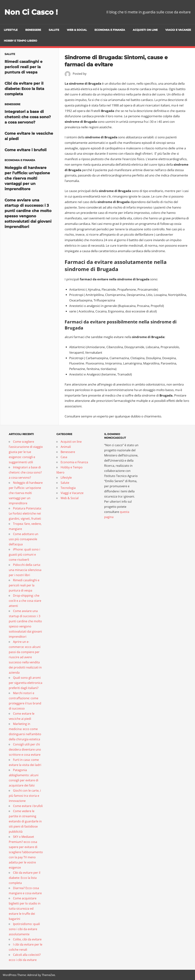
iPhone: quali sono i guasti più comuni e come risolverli (24, 555)
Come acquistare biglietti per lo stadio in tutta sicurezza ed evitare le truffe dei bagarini (25, 909)
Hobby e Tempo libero (21, 41)
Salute (54, 30)
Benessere (33, 30)
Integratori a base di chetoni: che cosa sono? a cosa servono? (28, 117)
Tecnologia (68, 488)
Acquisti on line (145, 30)
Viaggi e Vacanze (178, 30)
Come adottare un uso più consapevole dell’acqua (24, 539)
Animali (66, 447)
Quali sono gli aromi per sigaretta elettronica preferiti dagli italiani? (26, 683)
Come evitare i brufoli (26, 150)
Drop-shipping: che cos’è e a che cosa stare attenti (25, 601)
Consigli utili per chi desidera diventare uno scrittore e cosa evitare (25, 749)
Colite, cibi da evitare (27, 939)
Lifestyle (11, 30)
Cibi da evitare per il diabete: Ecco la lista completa (24, 89)
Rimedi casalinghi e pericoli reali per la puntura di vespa (24, 67)
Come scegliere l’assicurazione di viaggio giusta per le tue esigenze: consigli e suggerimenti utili (26, 452)
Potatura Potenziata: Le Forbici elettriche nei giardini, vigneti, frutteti (25, 513)
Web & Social (77, 30)
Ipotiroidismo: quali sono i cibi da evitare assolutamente (24, 929)
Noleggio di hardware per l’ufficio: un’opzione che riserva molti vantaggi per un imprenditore (27, 178)
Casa (64, 457)
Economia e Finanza (110, 30)
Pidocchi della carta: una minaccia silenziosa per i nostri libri (25, 570)
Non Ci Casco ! (32, 12)
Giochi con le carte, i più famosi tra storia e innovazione (25, 796)
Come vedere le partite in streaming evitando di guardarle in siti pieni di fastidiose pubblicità (25, 821)
